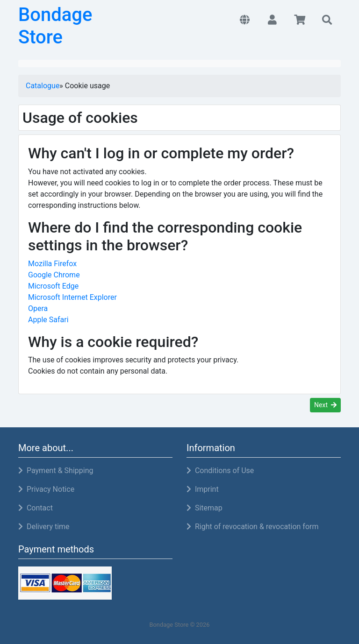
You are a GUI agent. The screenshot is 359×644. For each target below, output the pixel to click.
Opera (38, 308)
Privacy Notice (46, 489)
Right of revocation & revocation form (253, 527)
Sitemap (205, 508)
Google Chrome (54, 275)
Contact (36, 508)
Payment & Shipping (56, 471)
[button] (245, 21)
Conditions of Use (220, 471)
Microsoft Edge (53, 286)
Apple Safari (48, 320)
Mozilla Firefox (52, 264)
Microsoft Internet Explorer (72, 297)
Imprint (203, 489)
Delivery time (44, 527)
